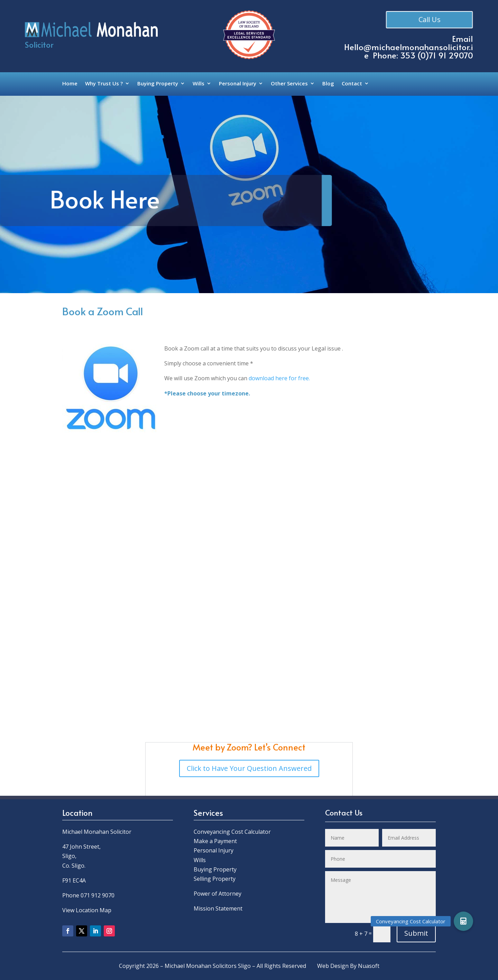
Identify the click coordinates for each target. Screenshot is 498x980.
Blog (328, 84)
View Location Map (87, 910)
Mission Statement (219, 908)
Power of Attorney (218, 894)
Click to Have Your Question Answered (249, 768)
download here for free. (279, 378)
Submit (416, 933)
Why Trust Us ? (104, 84)
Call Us (429, 19)
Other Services (289, 84)
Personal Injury (238, 84)
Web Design (333, 966)
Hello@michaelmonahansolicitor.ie (409, 51)
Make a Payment (215, 841)
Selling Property (215, 879)
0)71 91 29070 (447, 55)
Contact (352, 84)
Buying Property (158, 84)
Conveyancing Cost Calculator (232, 832)
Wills (199, 84)
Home (70, 84)
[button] (463, 921)
